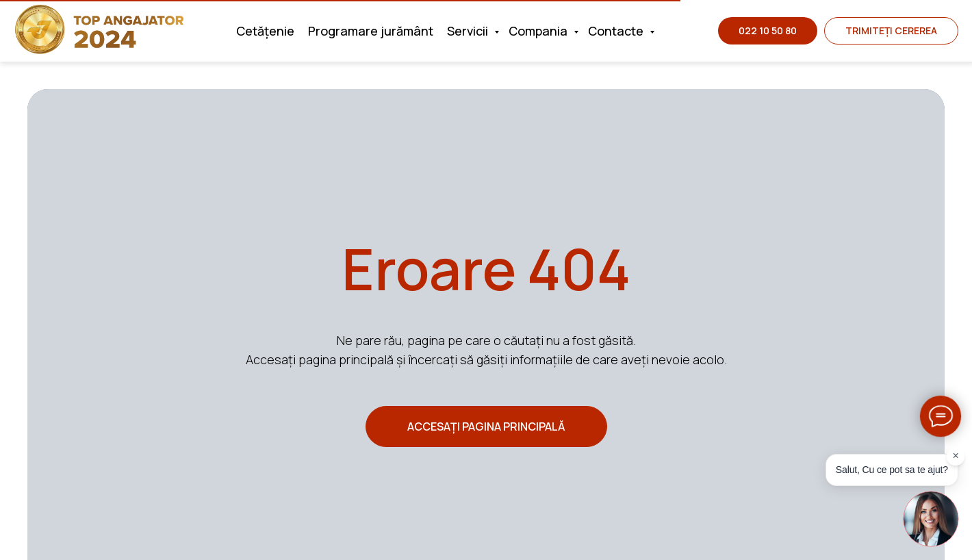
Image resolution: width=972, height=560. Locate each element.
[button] (891, 31)
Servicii (469, 31)
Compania (539, 31)
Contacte (617, 31)
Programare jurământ (371, 31)
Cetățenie (265, 31)
